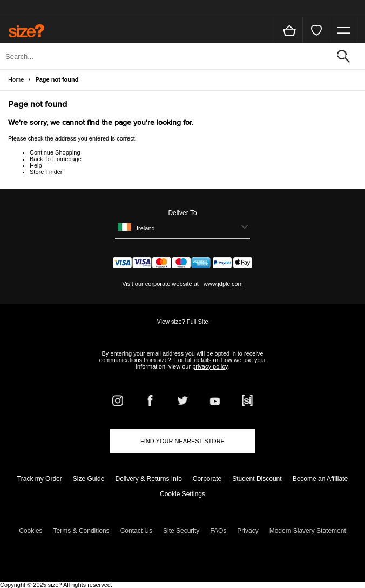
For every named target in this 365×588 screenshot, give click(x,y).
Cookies (31, 531)
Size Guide (89, 479)
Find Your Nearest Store (182, 441)
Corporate (207, 479)
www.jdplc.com (222, 284)
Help (36, 165)
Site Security (181, 531)
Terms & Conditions (82, 531)
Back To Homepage (56, 159)
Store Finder (46, 172)
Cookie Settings (182, 494)
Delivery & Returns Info (148, 479)
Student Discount (257, 479)
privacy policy (210, 366)
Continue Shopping (55, 152)
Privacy (248, 531)
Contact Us (136, 531)
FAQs (218, 531)
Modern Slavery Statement (308, 531)
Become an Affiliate (320, 479)
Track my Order (40, 479)
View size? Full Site (182, 322)
